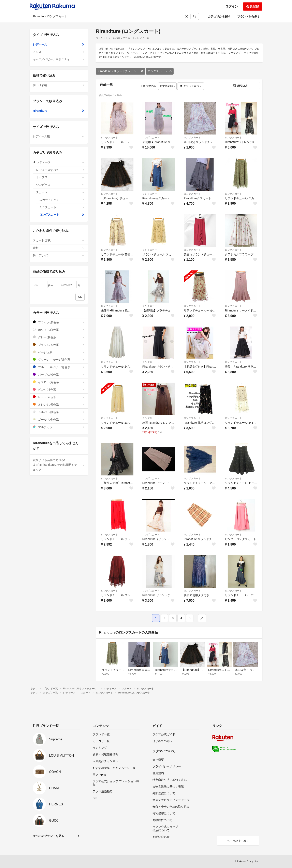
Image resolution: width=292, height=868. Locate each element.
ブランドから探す (249, 16)
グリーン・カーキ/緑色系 (59, 360)
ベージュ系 (59, 352)
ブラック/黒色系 (59, 322)
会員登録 (253, 6)
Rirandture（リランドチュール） (121, 71)
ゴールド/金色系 (59, 419)
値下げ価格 (59, 85)
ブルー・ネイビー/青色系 (59, 367)
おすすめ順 (167, 86)
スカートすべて (62, 200)
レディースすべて (60, 170)
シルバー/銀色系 (59, 412)
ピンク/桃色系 (59, 390)
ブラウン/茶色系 (59, 345)
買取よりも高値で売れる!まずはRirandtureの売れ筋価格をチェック (59, 465)
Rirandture (59, 111)
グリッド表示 (191, 86)
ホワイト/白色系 (59, 330)
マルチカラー (59, 427)
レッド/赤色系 (59, 397)
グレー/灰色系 (59, 337)
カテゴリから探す (219, 16)
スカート (60, 192)
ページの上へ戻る (238, 841)
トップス (60, 177)
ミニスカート (62, 207)
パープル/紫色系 (59, 375)
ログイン (232, 6)
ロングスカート (160, 71)
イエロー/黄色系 (59, 382)
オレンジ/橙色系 (59, 404)
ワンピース (60, 185)
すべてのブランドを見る (48, 836)
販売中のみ (148, 86)
